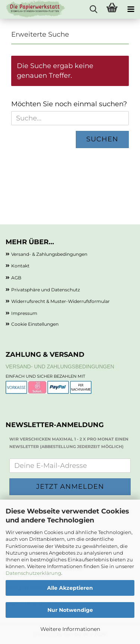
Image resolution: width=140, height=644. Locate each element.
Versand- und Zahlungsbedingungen (60, 367)
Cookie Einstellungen (35, 324)
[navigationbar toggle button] (131, 9)
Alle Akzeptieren (70, 588)
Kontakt (20, 266)
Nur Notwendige (70, 610)
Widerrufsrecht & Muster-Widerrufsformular (60, 301)
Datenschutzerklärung (33, 573)
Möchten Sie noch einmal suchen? (69, 104)
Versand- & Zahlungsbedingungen (49, 254)
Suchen (102, 139)
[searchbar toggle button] (93, 9)
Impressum (24, 313)
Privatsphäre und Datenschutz (46, 290)
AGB (16, 278)
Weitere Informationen (70, 629)
